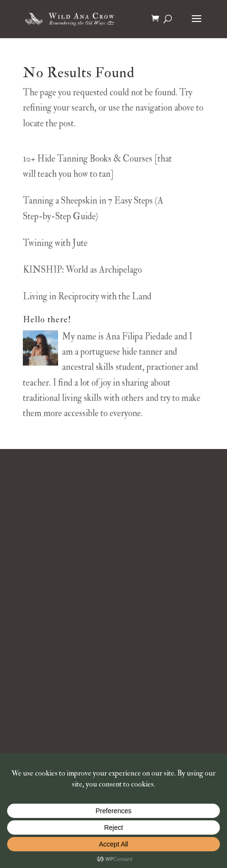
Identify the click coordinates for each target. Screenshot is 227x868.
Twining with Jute (55, 243)
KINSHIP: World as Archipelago (82, 270)
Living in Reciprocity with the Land (87, 296)
